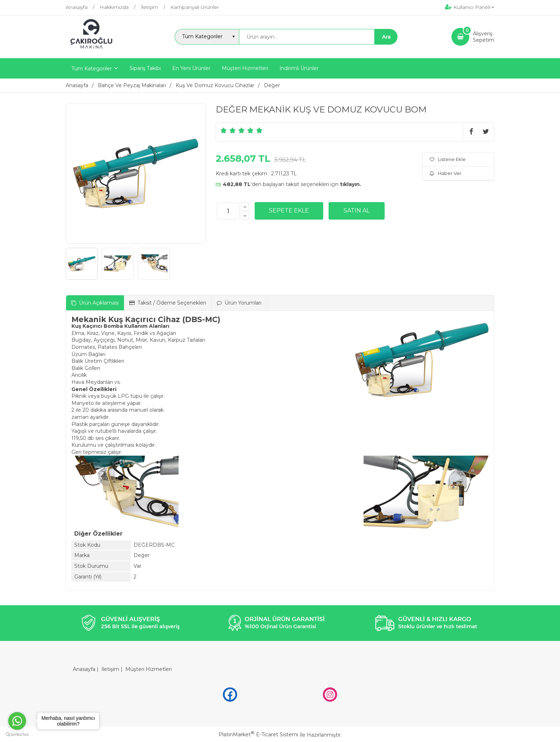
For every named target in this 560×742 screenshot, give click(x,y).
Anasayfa (84, 669)
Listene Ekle (448, 159)
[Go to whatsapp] (17, 721)
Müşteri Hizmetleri (149, 669)
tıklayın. (351, 184)
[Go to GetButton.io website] (17, 735)
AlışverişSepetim (484, 37)
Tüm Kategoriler (92, 69)
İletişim (110, 669)
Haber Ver (446, 173)
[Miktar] (228, 211)
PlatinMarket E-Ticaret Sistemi (258, 735)
